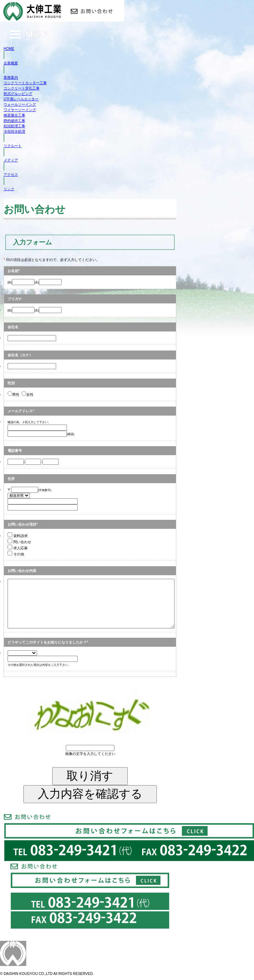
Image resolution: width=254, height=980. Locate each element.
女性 (28, 395)
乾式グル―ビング (18, 94)
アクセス (11, 175)
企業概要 (11, 63)
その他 (16, 554)
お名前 (13, 271)
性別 (11, 383)
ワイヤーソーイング (20, 110)
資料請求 (18, 536)
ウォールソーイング (20, 104)
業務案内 (11, 77)
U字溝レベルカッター (21, 99)
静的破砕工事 (14, 121)
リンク (9, 189)
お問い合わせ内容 (22, 571)
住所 (11, 479)
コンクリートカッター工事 (25, 83)
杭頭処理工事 (14, 126)
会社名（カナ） (20, 355)
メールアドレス (20, 411)
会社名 (13, 327)
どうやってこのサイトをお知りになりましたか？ (47, 642)
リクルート (13, 146)
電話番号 (15, 451)
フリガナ (15, 299)
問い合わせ (19, 542)
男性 (13, 395)
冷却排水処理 (14, 131)
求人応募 (18, 548)
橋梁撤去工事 (14, 115)
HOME (9, 49)
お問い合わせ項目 (22, 524)
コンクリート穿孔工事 (22, 88)
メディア (11, 160)
